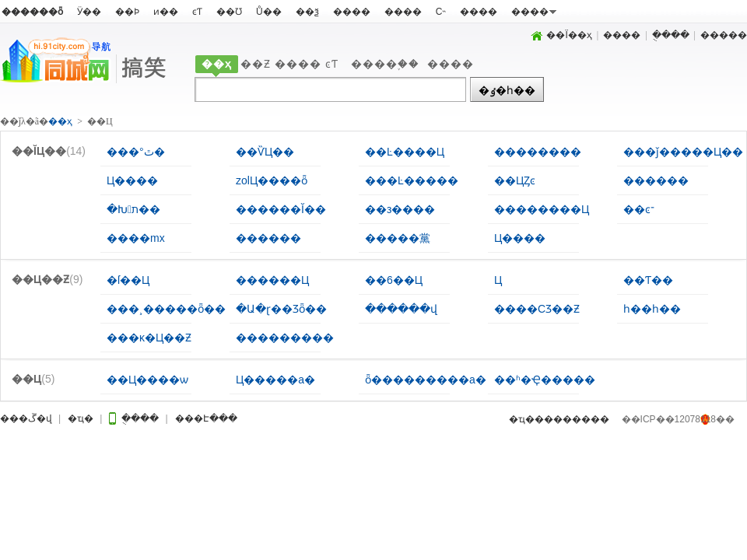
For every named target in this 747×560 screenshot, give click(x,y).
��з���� (400, 209)
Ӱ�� (89, 12)
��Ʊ (229, 12)
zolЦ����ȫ (272, 180)
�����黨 (398, 238)
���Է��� (249, 419)
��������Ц (542, 209)
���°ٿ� (136, 152)
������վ (401, 309)
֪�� (408, 64)
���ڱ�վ (30, 419)
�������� (538, 152)
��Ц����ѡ (147, 380)
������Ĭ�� (281, 209)
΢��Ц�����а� (275, 380)
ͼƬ (197, 12)
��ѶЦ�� (265, 152)
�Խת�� (133, 209)
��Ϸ (127, 12)
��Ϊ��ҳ (561, 35)
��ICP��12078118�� (678, 419)
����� (724, 35)
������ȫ (32, 12)
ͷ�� (166, 12)
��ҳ (217, 64)
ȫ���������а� (426, 380)
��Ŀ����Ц (405, 152)
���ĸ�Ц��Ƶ (149, 338)
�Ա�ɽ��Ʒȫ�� (281, 309)
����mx (136, 238)
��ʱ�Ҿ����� (545, 380)
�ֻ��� (671, 35)
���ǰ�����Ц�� (683, 152)
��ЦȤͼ (515, 180)
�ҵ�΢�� (101, 419)
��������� (285, 338)
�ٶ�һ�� (507, 90)
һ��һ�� (652, 309)
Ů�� (269, 12)
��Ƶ (256, 64)
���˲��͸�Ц (498, 280)
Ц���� (132, 180)
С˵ (441, 12)
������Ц (272, 280)
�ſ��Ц (128, 280)
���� (352, 12)
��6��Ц (394, 280)
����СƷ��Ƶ (537, 309)
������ (656, 180)
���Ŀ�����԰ (412, 180)
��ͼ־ (639, 209)
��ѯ (307, 12)
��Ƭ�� (648, 280)
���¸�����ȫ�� (166, 309)
